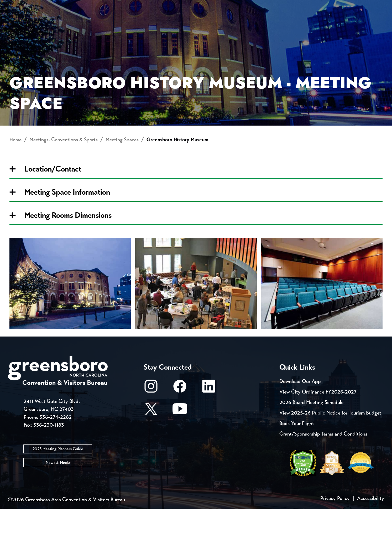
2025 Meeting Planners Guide (58, 483)
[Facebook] (180, 423)
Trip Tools (53, 5)
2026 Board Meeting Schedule (311, 436)
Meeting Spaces (122, 174)
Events (18, 5)
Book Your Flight (297, 457)
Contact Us (94, 5)
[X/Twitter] (151, 445)
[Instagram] (151, 423)
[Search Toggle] (377, 22)
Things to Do (221, 22)
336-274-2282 (56, 451)
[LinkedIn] (209, 423)
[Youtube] (180, 445)
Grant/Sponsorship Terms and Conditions (323, 468)
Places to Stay (76, 22)
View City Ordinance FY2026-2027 (318, 426)
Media (176, 5)
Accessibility (371, 532)
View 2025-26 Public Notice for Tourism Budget (330, 447)
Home (15, 174)
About (18, 22)
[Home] (154, 22)
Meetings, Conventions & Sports (313, 22)
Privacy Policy (335, 532)
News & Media (58, 497)
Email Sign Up (139, 5)
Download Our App (300, 415)
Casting (206, 5)
